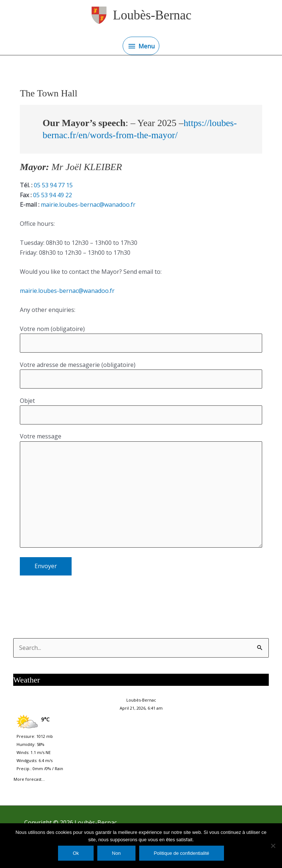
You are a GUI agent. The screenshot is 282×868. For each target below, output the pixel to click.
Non (116, 853)
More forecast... (29, 778)
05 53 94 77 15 (53, 185)
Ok (76, 853)
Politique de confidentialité (182, 853)
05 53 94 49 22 (52, 195)
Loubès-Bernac (152, 15)
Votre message (141, 491)
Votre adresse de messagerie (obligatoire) (141, 375)
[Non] (273, 846)
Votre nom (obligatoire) (141, 339)
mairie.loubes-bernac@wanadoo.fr (87, 205)
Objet (141, 411)
